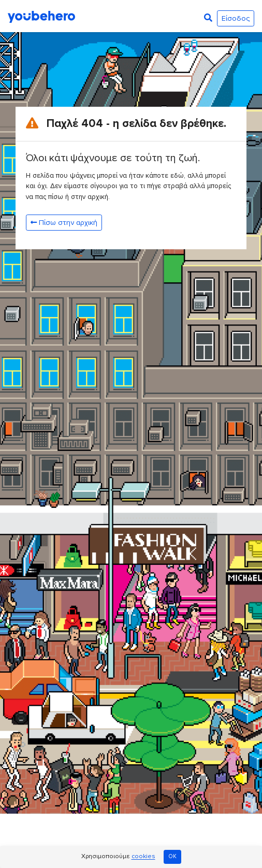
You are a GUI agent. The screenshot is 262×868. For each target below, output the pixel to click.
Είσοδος (236, 18)
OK (172, 856)
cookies (143, 857)
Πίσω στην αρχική (64, 223)
